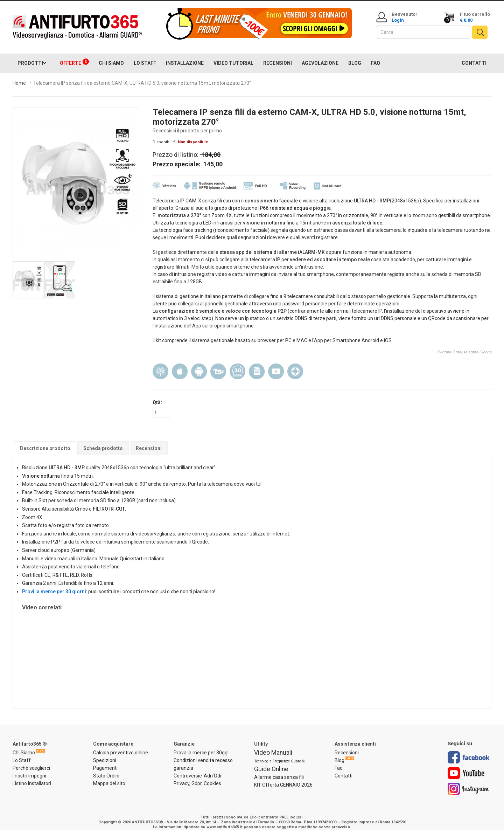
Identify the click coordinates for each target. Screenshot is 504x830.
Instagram (468, 782)
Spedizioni (105, 754)
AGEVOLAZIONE (320, 56)
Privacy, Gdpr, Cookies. (198, 777)
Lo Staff (22, 754)
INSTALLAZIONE (185, 56)
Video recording (218, 364)
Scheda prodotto (103, 442)
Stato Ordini (106, 769)
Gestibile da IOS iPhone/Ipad (180, 364)
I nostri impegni (29, 769)
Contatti (344, 769)
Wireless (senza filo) (160, 364)
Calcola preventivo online (121, 746)
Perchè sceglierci (31, 761)
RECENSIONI (278, 56)
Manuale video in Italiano (276, 364)
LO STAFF (145, 56)
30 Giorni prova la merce (237, 364)
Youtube (466, 766)
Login (398, 20)
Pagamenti (105, 761)
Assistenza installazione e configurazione (295, 364)
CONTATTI (474, 56)
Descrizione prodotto (45, 442)
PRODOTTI (30, 56)
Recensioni (149, 442)
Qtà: (157, 395)
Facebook (469, 751)
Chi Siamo (24, 746)
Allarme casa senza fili (279, 770)
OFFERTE (74, 55)
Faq (339, 761)
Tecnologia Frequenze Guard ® (280, 755)
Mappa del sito (109, 777)
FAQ (376, 56)
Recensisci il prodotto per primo (187, 124)
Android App (199, 364)
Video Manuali (273, 746)
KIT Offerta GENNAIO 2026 (283, 778)
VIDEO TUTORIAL (233, 56)
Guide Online (271, 762)
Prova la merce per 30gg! (201, 746)
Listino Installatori (32, 777)
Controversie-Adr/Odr (198, 769)
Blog (339, 754)
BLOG (355, 56)
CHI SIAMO (111, 56)
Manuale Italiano (257, 364)
